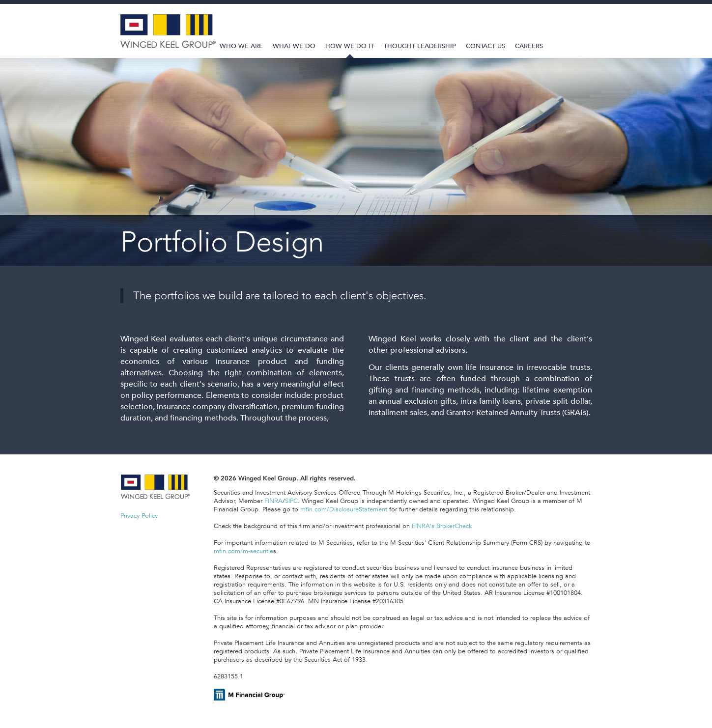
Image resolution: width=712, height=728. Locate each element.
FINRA (273, 501)
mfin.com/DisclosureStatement (344, 509)
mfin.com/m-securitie (243, 551)
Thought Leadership (420, 46)
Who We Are (241, 46)
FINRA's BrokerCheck (442, 526)
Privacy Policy (139, 516)
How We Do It (350, 46)
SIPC (291, 501)
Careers (529, 46)
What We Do (294, 46)
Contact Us (485, 46)
